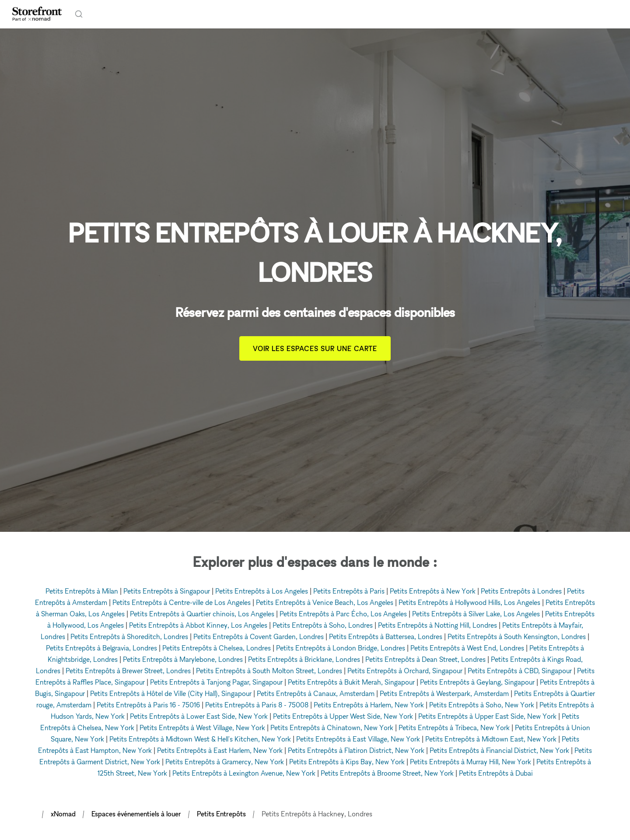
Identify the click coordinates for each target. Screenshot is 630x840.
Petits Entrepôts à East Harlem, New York (220, 750)
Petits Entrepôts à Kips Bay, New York (347, 762)
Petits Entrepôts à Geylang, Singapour (477, 682)
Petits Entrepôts (221, 814)
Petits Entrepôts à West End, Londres (467, 648)
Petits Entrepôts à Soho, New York (482, 705)
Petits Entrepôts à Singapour (167, 591)
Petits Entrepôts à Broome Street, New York (387, 773)
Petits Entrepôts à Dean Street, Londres (425, 659)
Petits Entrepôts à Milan (82, 591)
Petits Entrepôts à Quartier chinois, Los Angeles (202, 614)
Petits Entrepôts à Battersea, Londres (386, 636)
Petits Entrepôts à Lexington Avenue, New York (244, 773)
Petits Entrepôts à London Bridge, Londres (341, 648)
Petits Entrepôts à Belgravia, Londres (101, 648)
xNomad (63, 814)
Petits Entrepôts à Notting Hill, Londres (437, 625)
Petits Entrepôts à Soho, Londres (323, 625)
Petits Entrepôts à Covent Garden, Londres (259, 636)
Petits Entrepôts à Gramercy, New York (225, 762)
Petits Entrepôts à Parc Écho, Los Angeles (343, 614)
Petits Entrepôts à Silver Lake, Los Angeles (476, 614)
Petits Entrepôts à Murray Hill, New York (471, 762)
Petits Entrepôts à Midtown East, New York (491, 739)
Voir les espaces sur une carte (315, 348)
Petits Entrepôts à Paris (349, 591)
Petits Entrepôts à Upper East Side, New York (487, 716)
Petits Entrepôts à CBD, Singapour (520, 671)
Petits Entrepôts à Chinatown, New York (332, 728)
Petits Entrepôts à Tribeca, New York (454, 728)
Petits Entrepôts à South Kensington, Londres (517, 636)
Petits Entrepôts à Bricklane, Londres (304, 659)
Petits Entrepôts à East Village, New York (358, 739)
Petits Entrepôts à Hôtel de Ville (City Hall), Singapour (171, 693)
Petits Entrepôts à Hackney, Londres (317, 814)
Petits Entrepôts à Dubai (496, 773)
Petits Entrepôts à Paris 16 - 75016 (148, 705)
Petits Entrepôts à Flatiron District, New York (356, 750)
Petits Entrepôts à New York (433, 591)
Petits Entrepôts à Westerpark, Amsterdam (444, 693)
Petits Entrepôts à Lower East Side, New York (199, 716)
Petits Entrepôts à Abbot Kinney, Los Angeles (198, 625)
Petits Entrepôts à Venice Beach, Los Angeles (325, 602)
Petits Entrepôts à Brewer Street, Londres (128, 671)
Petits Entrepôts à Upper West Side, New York (343, 716)
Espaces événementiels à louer (136, 814)
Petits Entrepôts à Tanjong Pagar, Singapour (216, 682)
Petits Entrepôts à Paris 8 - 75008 (257, 705)
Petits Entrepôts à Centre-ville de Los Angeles (182, 602)
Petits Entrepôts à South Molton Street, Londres (269, 671)
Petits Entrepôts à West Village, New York (202, 728)
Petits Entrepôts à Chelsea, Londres (217, 648)
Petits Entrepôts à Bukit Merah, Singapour (351, 682)
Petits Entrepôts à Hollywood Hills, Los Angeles (469, 602)
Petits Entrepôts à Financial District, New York (499, 750)
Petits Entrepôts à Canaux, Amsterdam (316, 693)
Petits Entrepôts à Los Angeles (262, 591)
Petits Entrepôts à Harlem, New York (369, 705)
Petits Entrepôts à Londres (521, 591)
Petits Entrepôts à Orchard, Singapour (405, 671)
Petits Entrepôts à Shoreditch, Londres (129, 636)
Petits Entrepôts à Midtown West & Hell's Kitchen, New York (200, 739)
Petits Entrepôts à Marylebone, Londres (183, 659)
